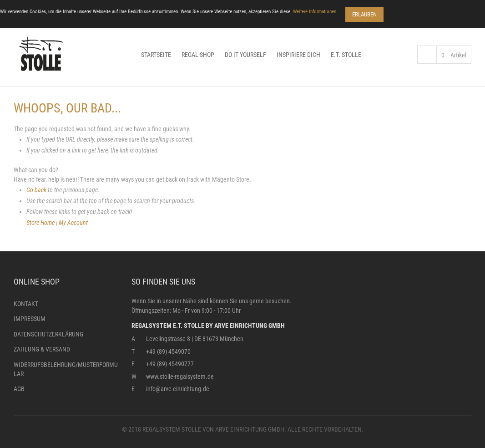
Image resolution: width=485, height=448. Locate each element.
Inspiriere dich (298, 55)
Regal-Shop (198, 55)
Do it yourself (245, 55)
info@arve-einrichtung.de (178, 389)
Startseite (156, 55)
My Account (73, 223)
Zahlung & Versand (42, 349)
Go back (36, 190)
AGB (19, 389)
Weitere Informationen (315, 12)
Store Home (40, 223)
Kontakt (26, 304)
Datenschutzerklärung (48, 334)
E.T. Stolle (346, 55)
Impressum (30, 319)
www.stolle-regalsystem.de (180, 377)
